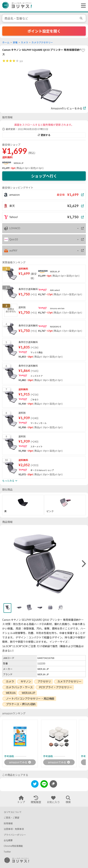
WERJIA (11, 693)
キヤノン (26, 681)
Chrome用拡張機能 (13, 846)
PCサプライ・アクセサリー (55, 687)
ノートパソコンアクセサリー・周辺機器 (30, 699)
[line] (44, 785)
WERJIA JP (19, 163)
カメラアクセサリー (42, 43)
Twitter (7, 852)
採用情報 (8, 823)
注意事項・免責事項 (14, 829)
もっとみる (10, 481)
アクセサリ (44, 681)
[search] (82, 18)
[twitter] (35, 785)
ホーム (6, 43)
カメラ (25, 43)
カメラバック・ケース (19, 687)
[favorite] (83, 50)
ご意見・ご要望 (11, 818)
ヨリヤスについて (13, 812)
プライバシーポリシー (15, 835)
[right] (83, 564)
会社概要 (8, 840)
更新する (44, 135)
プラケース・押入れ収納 (21, 704)
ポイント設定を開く (44, 31)
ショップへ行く (44, 176)
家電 (15, 43)
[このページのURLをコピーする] (53, 784)
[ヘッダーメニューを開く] (82, 6)
